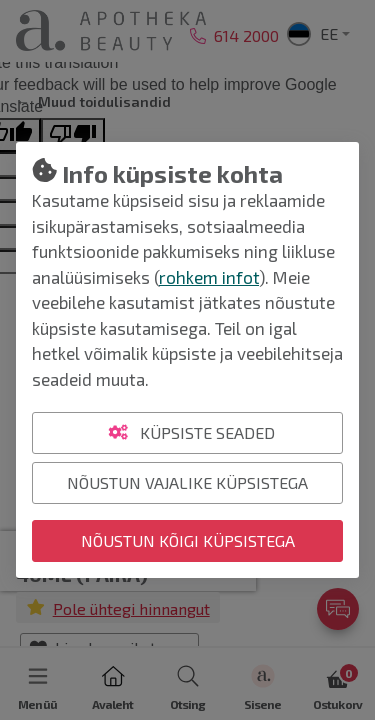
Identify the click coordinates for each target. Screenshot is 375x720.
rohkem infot (209, 277)
